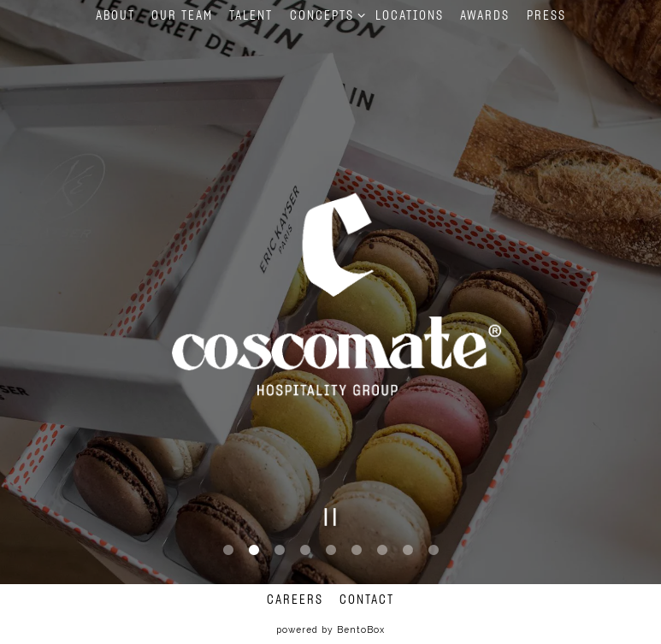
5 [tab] (331, 549)
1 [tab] (228, 549)
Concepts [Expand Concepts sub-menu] (325, 14)
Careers (295, 600)
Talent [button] (251, 16)
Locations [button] (410, 16)
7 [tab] (382, 549)
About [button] (115, 16)
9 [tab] (434, 549)
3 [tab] (280, 549)
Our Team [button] (182, 16)
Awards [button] (485, 16)
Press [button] (546, 16)
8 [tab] (408, 549)
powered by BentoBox (330, 629)
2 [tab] (254, 549)
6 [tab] (357, 549)
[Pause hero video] (330, 515)
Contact (367, 600)
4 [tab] (305, 549)
